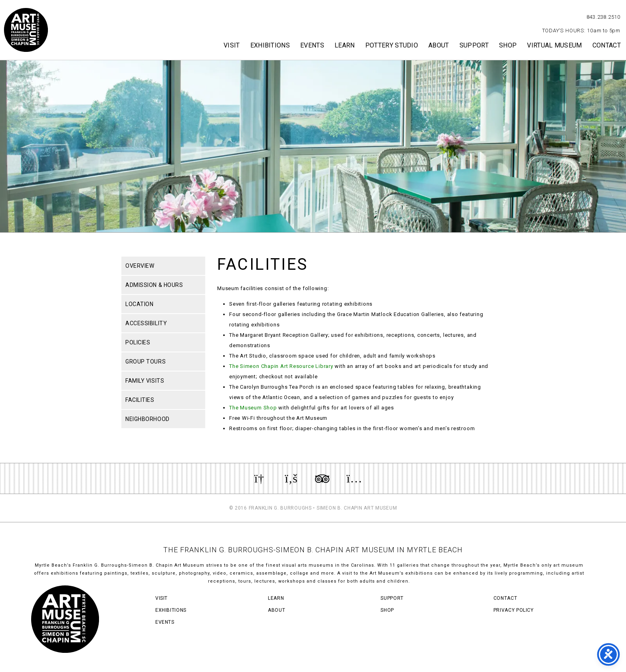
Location (139, 304)
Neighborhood (148, 419)
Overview (140, 266)
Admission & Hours (154, 285)
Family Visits (145, 381)
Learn (345, 45)
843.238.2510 (603, 17)
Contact (607, 45)
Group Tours (146, 362)
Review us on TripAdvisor (322, 478)
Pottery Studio (392, 45)
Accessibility (146, 323)
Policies (138, 342)
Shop (508, 45)
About (439, 45)
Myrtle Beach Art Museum (26, 30)
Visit (232, 45)
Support (474, 45)
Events (312, 45)
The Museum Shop (253, 408)
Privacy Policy (514, 610)
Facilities (140, 400)
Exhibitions (270, 45)
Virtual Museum (554, 45)
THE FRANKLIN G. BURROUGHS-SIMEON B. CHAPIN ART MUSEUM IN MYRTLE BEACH (313, 550)
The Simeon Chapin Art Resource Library (281, 366)
